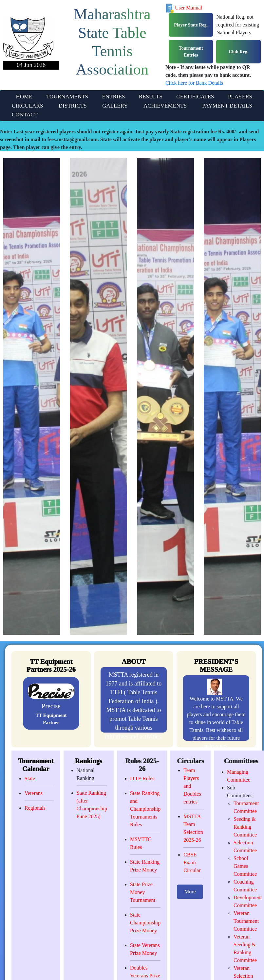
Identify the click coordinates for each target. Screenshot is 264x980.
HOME (24, 97)
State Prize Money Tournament (143, 892)
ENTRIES (113, 97)
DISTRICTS (73, 106)
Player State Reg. (191, 25)
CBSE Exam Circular (192, 862)
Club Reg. (238, 52)
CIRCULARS (27, 106)
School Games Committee (245, 866)
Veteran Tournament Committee (246, 921)
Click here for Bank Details (194, 83)
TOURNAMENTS (67, 97)
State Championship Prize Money (145, 923)
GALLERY (115, 106)
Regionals (35, 808)
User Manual (184, 8)
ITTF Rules (142, 778)
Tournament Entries (191, 52)
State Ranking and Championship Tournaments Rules (145, 809)
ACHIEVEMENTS (165, 106)
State (30, 778)
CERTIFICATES (195, 97)
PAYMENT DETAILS (227, 106)
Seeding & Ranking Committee (245, 827)
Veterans (34, 793)
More (190, 892)
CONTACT (25, 115)
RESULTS (151, 97)
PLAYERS (240, 97)
